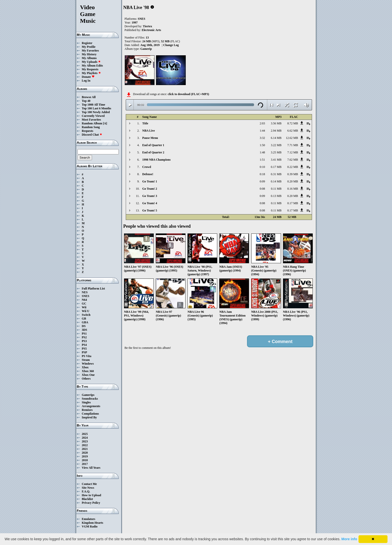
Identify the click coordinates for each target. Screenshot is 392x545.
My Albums (89, 58)
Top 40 (86, 101)
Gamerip (146, 49)
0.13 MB (276, 196)
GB (84, 319)
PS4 (84, 345)
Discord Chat (92, 135)
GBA (85, 322)
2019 (85, 456)
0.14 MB (276, 181)
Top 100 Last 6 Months (96, 108)
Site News (88, 488)
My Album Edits (92, 66)
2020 (85, 453)
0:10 (262, 167)
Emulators (88, 519)
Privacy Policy (91, 503)
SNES (85, 296)
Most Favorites (91, 120)
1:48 (262, 152)
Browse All (89, 97)
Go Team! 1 (150, 181)
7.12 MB (293, 152)
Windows (88, 364)
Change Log (171, 45)
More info (349, 539)
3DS (84, 330)
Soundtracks (90, 399)
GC (84, 304)
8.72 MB (293, 123)
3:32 (262, 138)
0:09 (262, 181)
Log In (86, 81)
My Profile (89, 47)
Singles (86, 402)
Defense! (148, 174)
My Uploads (91, 62)
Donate (88, 77)
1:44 (262, 131)
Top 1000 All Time (93, 105)
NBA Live (148, 131)
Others (86, 379)
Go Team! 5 (150, 210)
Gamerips (88, 395)
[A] (105, 123)
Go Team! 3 (150, 196)
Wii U (85, 311)
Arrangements (91, 406)
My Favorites (90, 51)
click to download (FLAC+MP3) (188, 94)
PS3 (84, 341)
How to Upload (91, 495)
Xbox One (88, 375)
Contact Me (89, 484)
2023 (85, 441)
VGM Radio (90, 526)
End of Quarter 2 (153, 152)
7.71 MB (293, 145)
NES (85, 292)
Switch (86, 315)
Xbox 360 (88, 371)
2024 (85, 438)
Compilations (90, 414)
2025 (85, 434)
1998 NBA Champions (156, 160)
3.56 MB (276, 123)
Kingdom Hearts (92, 523)
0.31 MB (276, 174)
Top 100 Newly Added (96, 112)
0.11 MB (276, 189)
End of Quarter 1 (153, 145)
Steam (86, 360)
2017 (85, 464)
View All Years (91, 468)
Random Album (92, 123)
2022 (85, 445)
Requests (87, 131)
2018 (85, 460)
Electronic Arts (151, 30)
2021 (85, 449)
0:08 (262, 189)
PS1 (84, 334)
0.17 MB (276, 167)
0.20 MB (293, 181)
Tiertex (147, 26)
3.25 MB (276, 152)
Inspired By (89, 417)
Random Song (91, 127)
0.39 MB (293, 174)
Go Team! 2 (150, 189)
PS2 (84, 337)
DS (84, 326)
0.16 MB (293, 189)
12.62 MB (292, 138)
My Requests (90, 69)
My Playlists (91, 73)
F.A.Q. (86, 491)
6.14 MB (276, 138)
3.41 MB (276, 160)
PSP (84, 352)
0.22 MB (293, 167)
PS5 (84, 349)
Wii (84, 307)
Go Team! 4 (150, 203)
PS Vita (86, 356)
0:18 (262, 174)
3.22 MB (276, 145)
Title (145, 123)
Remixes (87, 410)
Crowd (147, 167)
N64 (84, 300)
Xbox (85, 367)
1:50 (262, 145)
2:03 (262, 123)
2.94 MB (276, 131)
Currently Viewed (93, 116)
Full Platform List (93, 289)
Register (87, 43)
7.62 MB (293, 160)
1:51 (262, 160)
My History (89, 54)
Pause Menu (150, 138)
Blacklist (87, 499)
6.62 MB (293, 131)
